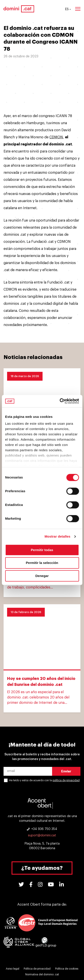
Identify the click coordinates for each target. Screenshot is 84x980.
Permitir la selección (42, 563)
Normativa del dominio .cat (42, 974)
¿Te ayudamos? (42, 868)
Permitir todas (42, 550)
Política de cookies (67, 969)
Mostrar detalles (58, 536)
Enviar (66, 771)
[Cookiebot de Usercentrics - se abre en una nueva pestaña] (60, 401)
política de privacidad (66, 780)
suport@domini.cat (42, 835)
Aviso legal (13, 969)
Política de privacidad (37, 969)
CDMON (56, 137)
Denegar (42, 576)
